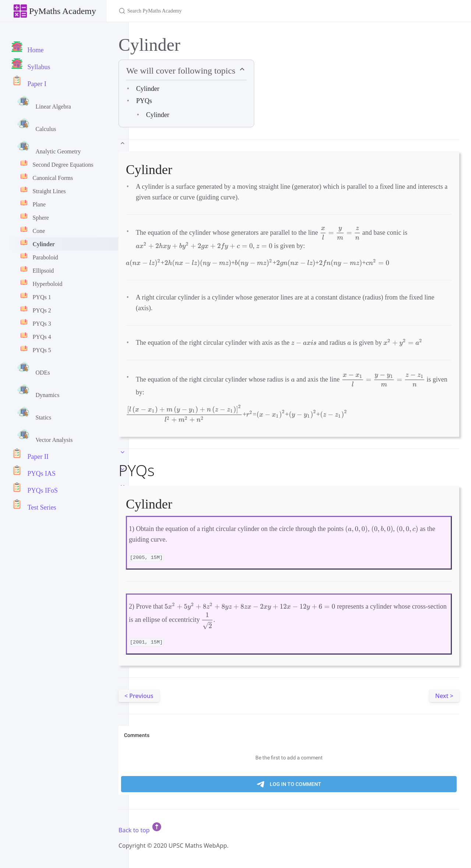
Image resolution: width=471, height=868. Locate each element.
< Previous (139, 696)
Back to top (140, 830)
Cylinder (148, 89)
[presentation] (340, 233)
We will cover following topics (182, 71)
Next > (444, 696)
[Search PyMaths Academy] (205, 11)
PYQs (144, 101)
